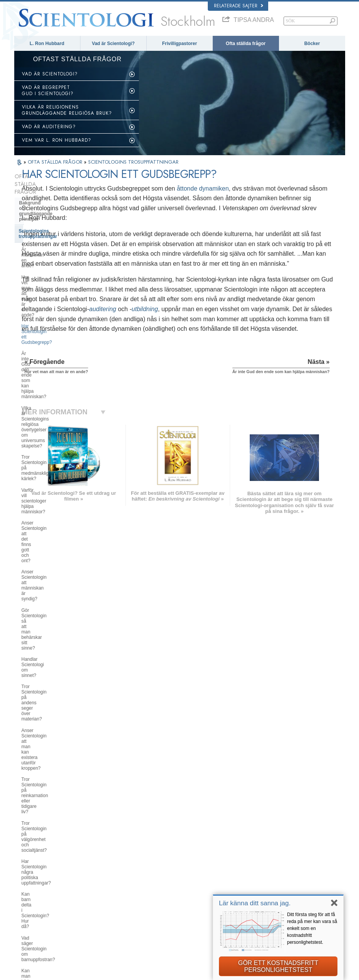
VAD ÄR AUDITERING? (49, 127)
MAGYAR (96, 849)
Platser (175, 915)
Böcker (312, 44)
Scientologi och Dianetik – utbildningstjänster (48, 603)
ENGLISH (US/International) (48, 849)
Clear (25, 635)
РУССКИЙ (32, 895)
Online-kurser (181, 893)
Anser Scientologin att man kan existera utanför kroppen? (53, 405)
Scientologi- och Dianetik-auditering (48, 620)
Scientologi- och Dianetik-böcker (55, 589)
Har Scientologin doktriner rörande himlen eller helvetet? (57, 522)
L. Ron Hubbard (47, 44)
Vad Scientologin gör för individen (57, 577)
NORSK (95, 856)
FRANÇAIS (33, 871)
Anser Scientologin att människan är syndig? (56, 343)
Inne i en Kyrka (36, 670)
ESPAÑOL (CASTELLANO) (113, 879)
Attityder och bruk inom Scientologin (45, 684)
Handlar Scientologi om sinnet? (53, 374)
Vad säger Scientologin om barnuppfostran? (49, 489)
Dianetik (265, 851)
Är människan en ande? (46, 218)
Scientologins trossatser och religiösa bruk (204, 853)
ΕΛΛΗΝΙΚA (98, 886)
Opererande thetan (40, 646)
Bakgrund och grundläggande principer (52, 190)
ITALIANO (97, 893)
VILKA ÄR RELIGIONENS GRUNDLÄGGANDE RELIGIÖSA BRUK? (67, 110)
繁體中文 (30, 903)
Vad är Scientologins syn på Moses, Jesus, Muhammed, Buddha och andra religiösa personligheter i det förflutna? (51, 544)
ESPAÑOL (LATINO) (107, 871)
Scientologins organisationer (51, 710)
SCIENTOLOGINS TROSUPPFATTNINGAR (133, 162)
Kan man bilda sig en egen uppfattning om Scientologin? (51, 505)
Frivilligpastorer (179, 44)
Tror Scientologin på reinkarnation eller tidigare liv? (56, 422)
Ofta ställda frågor (246, 44)
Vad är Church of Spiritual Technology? (48, 748)
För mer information (187, 901)
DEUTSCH (32, 917)
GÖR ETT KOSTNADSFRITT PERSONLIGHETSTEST (278, 966)
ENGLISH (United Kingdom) (48, 856)
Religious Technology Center (51, 734)
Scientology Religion (276, 865)
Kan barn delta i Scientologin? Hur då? (57, 472)
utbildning (230, 348)
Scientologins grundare (45, 565)
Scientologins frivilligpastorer (284, 888)
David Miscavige (272, 873)
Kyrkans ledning (37, 722)
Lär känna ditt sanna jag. (255, 903)
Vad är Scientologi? (113, 44)
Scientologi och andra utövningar (56, 699)
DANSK (29, 864)
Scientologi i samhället (44, 774)
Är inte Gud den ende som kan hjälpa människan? (53, 255)
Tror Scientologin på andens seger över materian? (57, 388)
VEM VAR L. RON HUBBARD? (57, 140)
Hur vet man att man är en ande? (55, 230)
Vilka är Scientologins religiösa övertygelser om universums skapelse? (53, 274)
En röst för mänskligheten (193, 863)
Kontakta (177, 908)
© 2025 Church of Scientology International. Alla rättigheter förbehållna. (85, 972)
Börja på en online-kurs (279, 880)
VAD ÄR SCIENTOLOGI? (50, 74)
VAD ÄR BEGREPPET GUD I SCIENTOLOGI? (48, 90)
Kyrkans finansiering (42, 762)
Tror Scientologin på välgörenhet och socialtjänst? (55, 439)
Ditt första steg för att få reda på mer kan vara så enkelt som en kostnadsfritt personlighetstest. (312, 928)
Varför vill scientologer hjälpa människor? (51, 310)
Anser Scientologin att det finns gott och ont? (58, 327)
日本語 (28, 888)
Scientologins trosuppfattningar (54, 205)
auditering (187, 348)
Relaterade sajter (239, 6)
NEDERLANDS (36, 910)
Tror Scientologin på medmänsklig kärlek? (56, 293)
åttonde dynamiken (287, 188)
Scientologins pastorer (44, 658)
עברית (29, 879)
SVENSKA (97, 864)
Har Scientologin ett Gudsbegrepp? (58, 241)
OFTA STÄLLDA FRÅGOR (56, 162)
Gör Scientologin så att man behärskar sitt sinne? (50, 360)
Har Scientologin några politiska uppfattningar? (54, 455)
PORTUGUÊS (101, 901)
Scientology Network (276, 858)
